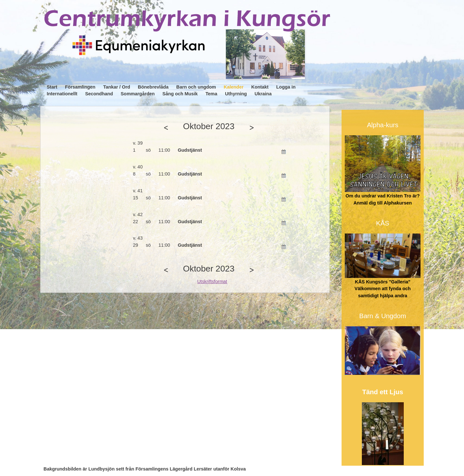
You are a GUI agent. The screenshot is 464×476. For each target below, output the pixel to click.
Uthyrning (236, 94)
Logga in (286, 87)
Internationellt (62, 94)
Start (52, 87)
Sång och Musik (180, 94)
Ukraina (263, 94)
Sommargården (138, 94)
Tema (212, 94)
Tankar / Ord (117, 87)
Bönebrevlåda (153, 87)
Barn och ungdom (196, 87)
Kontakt (260, 87)
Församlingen (80, 87)
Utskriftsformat (212, 281)
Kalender (234, 87)
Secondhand (99, 94)
